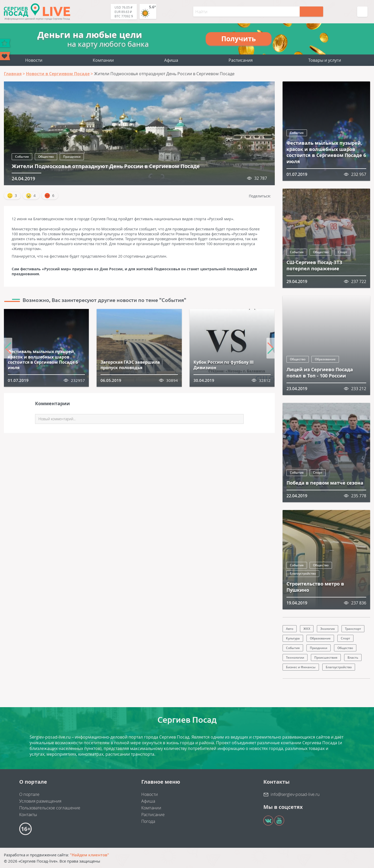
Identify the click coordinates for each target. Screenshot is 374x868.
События (22, 157)
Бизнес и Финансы (301, 667)
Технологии (295, 657)
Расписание (153, 815)
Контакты (28, 815)
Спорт (343, 252)
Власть (353, 657)
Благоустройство (303, 573)
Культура (293, 638)
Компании (103, 60)
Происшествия (326, 657)
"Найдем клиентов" (89, 855)
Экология (328, 629)
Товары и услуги (325, 60)
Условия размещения (40, 801)
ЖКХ (307, 629)
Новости (34, 60)
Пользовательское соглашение (50, 808)
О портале (29, 794)
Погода (148, 821)
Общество (46, 157)
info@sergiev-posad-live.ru (295, 794)
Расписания (241, 60)
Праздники (72, 157)
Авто (290, 629)
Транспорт (353, 629)
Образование (325, 359)
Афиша (171, 60)
